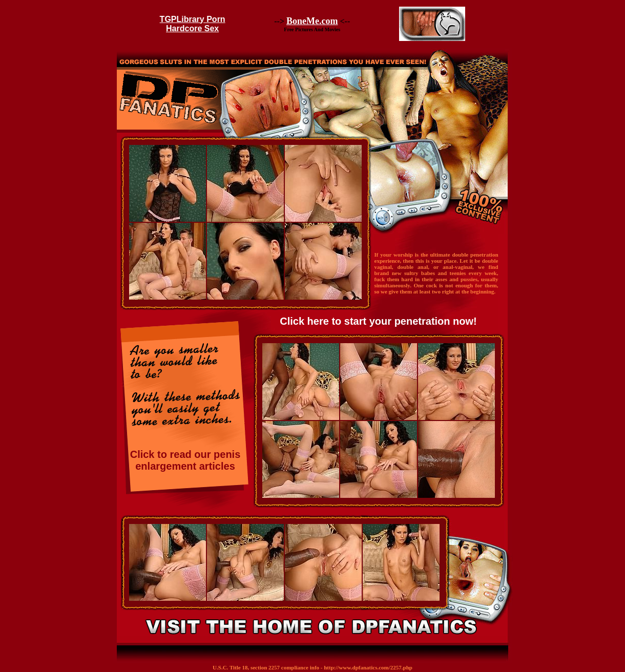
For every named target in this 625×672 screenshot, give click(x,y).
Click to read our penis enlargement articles (185, 460)
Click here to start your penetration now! (378, 321)
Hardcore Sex (192, 28)
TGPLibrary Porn (193, 19)
